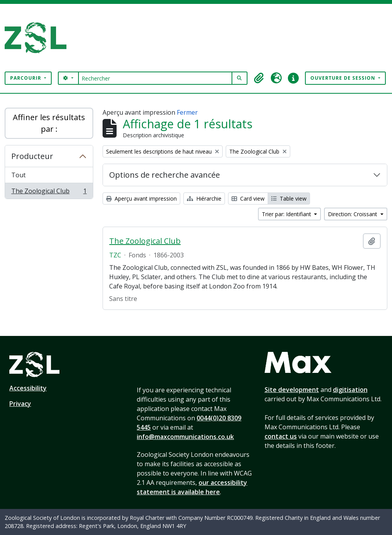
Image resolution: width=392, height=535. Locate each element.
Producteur (32, 156)
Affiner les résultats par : (49, 123)
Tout (18, 175)
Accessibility (28, 388)
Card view (248, 198)
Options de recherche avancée (165, 175)
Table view (289, 198)
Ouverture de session (344, 78)
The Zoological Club (49, 192)
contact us (281, 436)
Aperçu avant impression (141, 198)
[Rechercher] (155, 78)
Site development (292, 390)
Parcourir (26, 78)
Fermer (187, 112)
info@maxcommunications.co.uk (185, 437)
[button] (259, 78)
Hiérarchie (204, 198)
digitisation (350, 390)
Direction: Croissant (353, 214)
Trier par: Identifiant (287, 214)
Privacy (20, 404)
